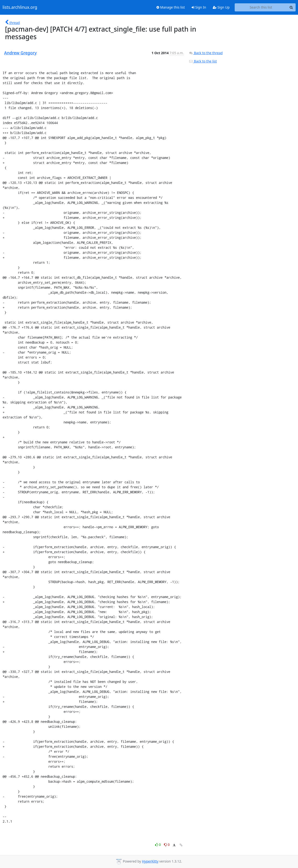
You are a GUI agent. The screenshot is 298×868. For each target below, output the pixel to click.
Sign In (199, 7)
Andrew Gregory (21, 53)
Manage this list (171, 7)
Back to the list (203, 61)
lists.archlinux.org (20, 7)
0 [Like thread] (158, 845)
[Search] (291, 7)
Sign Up (221, 7)
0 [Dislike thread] (167, 845)
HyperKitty (150, 861)
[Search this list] (261, 7)
